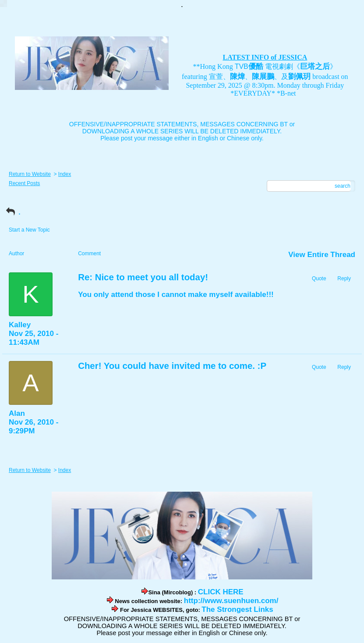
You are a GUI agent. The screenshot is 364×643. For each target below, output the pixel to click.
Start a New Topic (29, 230)
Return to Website (30, 174)
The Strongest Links (237, 609)
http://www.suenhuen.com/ (231, 601)
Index (65, 174)
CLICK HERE (221, 592)
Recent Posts (24, 183)
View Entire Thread (322, 255)
